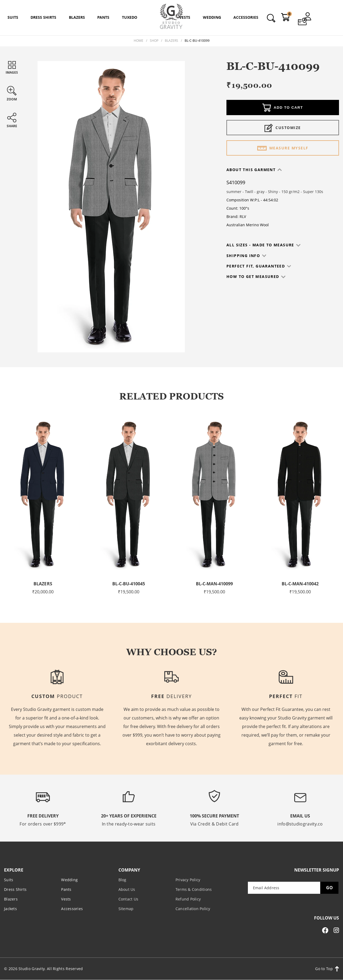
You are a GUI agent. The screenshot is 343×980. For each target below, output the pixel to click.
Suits (9, 880)
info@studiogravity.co (300, 824)
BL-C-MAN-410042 (300, 584)
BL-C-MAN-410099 (214, 584)
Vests (66, 899)
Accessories (72, 909)
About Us (127, 889)
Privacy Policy (188, 880)
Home (139, 41)
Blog (122, 880)
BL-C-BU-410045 (129, 584)
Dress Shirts (15, 889)
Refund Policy (188, 899)
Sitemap (126, 909)
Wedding (69, 880)
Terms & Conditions (194, 889)
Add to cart (283, 108)
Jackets (10, 909)
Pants (66, 889)
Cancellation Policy (193, 909)
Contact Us (128, 899)
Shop (154, 41)
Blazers (171, 41)
